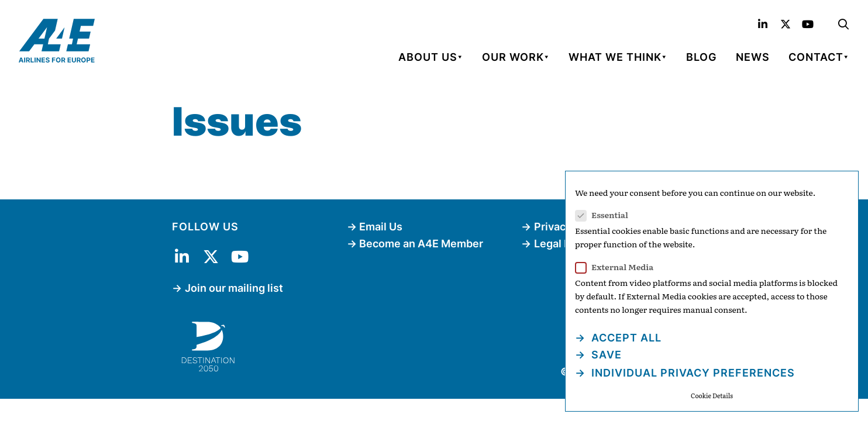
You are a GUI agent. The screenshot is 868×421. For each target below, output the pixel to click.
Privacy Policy (569, 227)
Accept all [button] (625, 338)
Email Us (381, 227)
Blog (702, 57)
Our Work (513, 57)
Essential (605, 215)
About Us (428, 57)
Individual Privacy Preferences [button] (692, 373)
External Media (618, 267)
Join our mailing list (234, 288)
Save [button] (605, 355)
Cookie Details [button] (712, 396)
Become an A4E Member (421, 244)
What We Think (615, 57)
